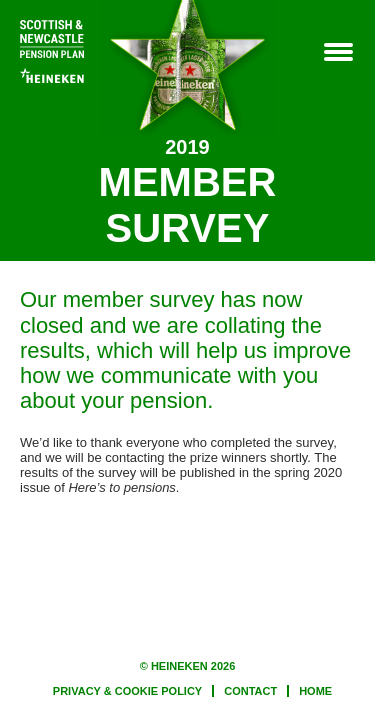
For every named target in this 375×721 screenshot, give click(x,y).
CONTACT (250, 691)
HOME (315, 691)
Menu (337, 52)
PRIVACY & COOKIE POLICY (127, 691)
